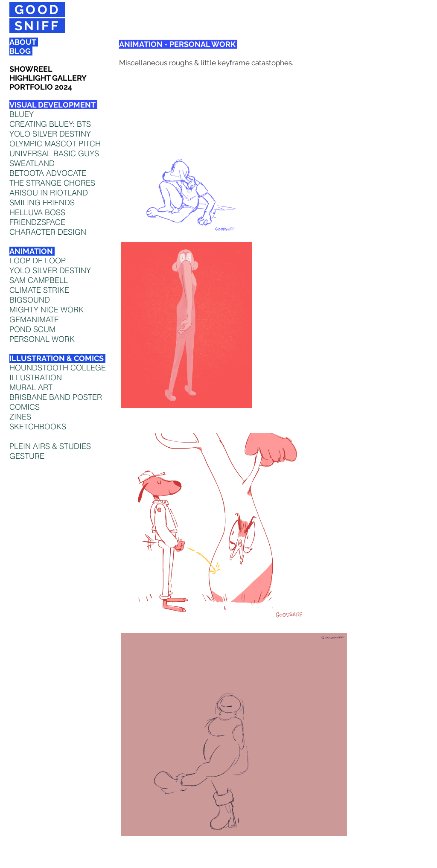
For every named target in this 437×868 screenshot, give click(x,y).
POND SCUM (32, 329)
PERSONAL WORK (42, 339)
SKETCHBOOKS (38, 427)
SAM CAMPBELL (39, 280)
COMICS (25, 407)
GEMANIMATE (34, 319)
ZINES (20, 417)
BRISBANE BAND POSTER (56, 397)
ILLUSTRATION (36, 377)
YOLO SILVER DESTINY (50, 270)
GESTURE (27, 456)
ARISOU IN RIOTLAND (49, 193)
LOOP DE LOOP (38, 261)
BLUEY (22, 114)
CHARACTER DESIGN (48, 232)
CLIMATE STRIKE (39, 290)
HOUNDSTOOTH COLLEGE (58, 368)
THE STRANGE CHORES (52, 183)
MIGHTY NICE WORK (47, 310)
